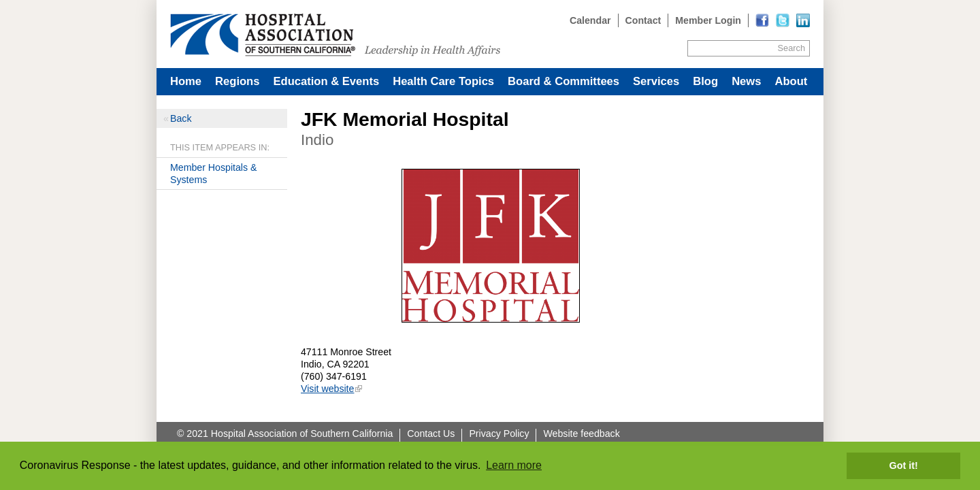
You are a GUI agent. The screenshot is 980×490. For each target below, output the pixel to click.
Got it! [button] (904, 465)
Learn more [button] (514, 465)
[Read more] (803, 20)
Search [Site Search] (791, 48)
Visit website (327, 389)
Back (181, 118)
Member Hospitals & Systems (213, 174)
